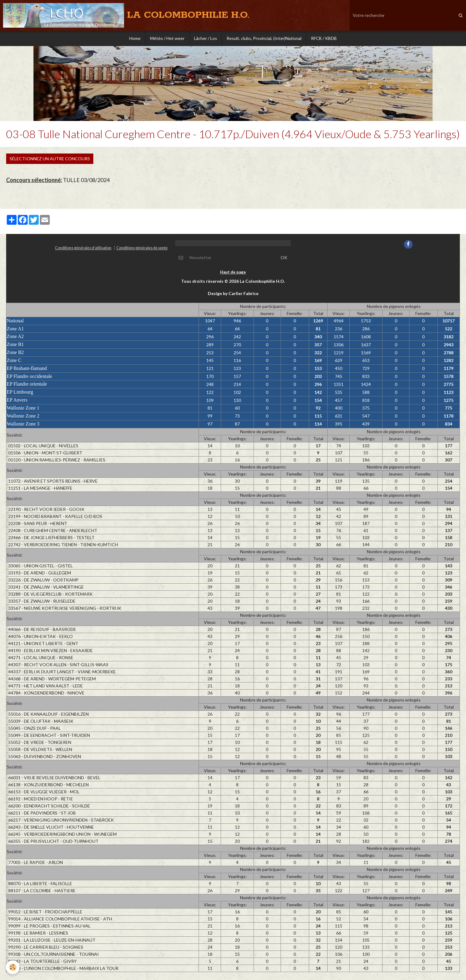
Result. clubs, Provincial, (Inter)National (264, 38)
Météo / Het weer (167, 38)
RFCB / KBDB (324, 38)
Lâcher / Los (206, 38)
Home (135, 38)
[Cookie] (13, 967)
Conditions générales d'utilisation (83, 250)
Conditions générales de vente (142, 250)
